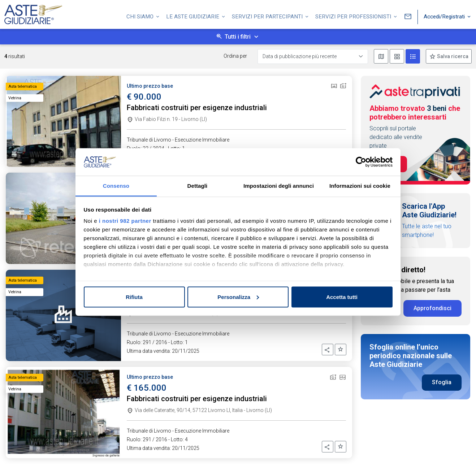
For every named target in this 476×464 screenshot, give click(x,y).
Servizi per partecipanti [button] (268, 16)
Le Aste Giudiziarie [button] (193, 16)
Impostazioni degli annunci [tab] (279, 186)
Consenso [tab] (116, 186)
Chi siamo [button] (141, 16)
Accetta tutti (342, 297)
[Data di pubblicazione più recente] (313, 57)
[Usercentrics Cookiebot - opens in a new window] (361, 162)
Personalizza (238, 297)
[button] (328, 350)
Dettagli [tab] (198, 186)
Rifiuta (134, 297)
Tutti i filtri (238, 37)
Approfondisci (432, 308)
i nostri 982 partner (125, 221)
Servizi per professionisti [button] (354, 16)
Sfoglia (442, 382)
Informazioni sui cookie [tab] (360, 186)
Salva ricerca (452, 56)
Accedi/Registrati (445, 16)
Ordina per (235, 56)
